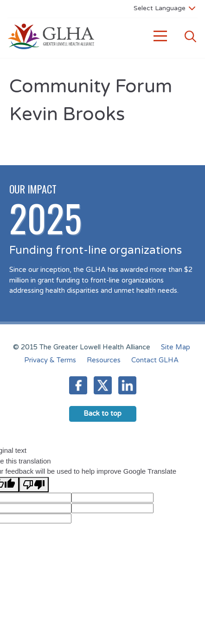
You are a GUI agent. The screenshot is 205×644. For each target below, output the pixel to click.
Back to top (102, 413)
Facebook (78, 385)
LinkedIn (127, 385)
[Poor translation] (34, 485)
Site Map (176, 347)
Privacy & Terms (50, 360)
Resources (104, 360)
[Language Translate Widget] (164, 8)
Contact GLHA (155, 360)
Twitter (103, 385)
